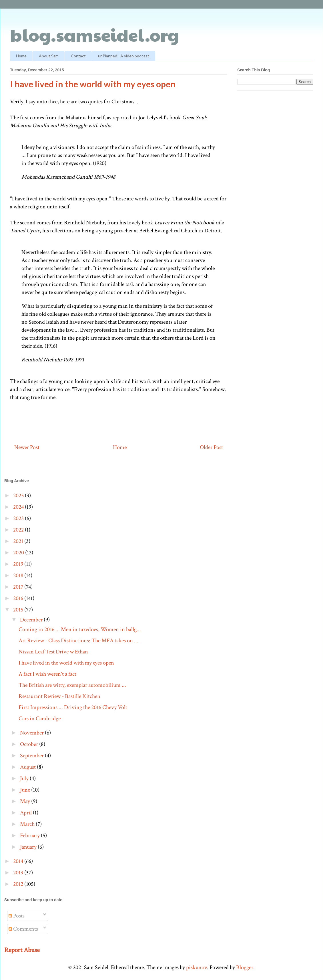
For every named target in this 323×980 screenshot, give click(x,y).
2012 (19, 884)
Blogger (245, 967)
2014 (19, 861)
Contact (78, 56)
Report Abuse (22, 950)
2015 (19, 610)
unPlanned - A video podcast (124, 56)
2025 (19, 496)
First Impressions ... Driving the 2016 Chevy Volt (73, 707)
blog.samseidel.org (95, 35)
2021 (19, 541)
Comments (23, 929)
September (32, 756)
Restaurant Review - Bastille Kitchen (59, 696)
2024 (19, 507)
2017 (19, 587)
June (26, 790)
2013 (19, 873)
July (25, 778)
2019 (19, 564)
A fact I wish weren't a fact (47, 674)
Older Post (211, 447)
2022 (19, 530)
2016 (19, 598)
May (26, 801)
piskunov (197, 967)
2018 (19, 575)
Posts (17, 916)
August (28, 767)
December (32, 620)
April (26, 813)
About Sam (49, 56)
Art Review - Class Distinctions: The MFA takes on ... (78, 641)
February (30, 836)
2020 (19, 553)
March (28, 824)
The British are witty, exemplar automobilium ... (72, 685)
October (30, 744)
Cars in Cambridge (40, 719)
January (29, 847)
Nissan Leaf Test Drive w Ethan (53, 652)
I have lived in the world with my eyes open (66, 663)
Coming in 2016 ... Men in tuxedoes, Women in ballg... (80, 629)
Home (21, 56)
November (32, 733)
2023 (19, 518)
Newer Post (27, 447)
